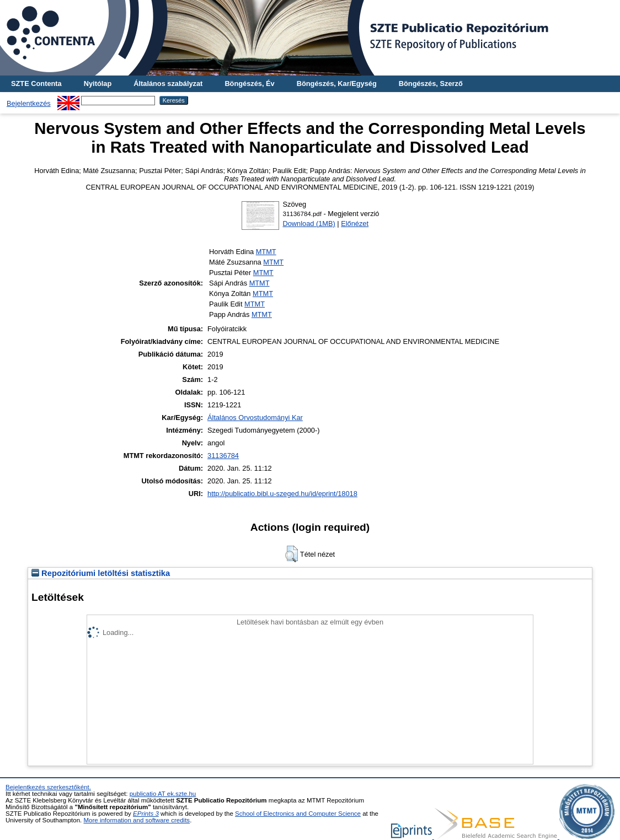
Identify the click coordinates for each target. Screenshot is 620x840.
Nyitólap (98, 84)
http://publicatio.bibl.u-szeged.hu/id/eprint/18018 (282, 494)
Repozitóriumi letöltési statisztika (101, 573)
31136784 (223, 456)
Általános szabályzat (168, 84)
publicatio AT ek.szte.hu (163, 794)
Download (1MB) (309, 224)
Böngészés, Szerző (431, 84)
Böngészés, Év (249, 84)
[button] (292, 554)
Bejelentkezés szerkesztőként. (48, 787)
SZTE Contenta (36, 84)
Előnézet (355, 224)
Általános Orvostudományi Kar (255, 418)
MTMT (266, 252)
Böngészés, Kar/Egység (337, 84)
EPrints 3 (146, 814)
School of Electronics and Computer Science (298, 814)
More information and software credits (137, 820)
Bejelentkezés (29, 103)
